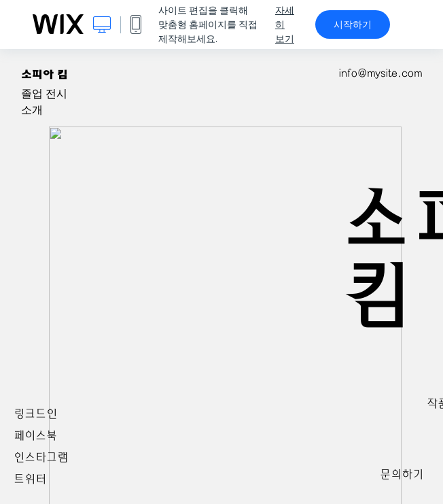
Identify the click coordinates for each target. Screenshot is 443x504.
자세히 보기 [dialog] (285, 24)
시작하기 (353, 24)
